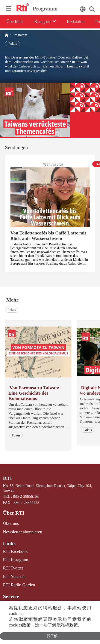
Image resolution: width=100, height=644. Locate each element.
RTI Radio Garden (19, 585)
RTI (8, 478)
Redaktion (76, 22)
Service (11, 596)
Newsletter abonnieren (23, 532)
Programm (19, 35)
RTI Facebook (15, 551)
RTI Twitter (13, 568)
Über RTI (14, 513)
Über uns (11, 523)
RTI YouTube (15, 577)
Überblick (15, 22)
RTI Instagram (16, 560)
